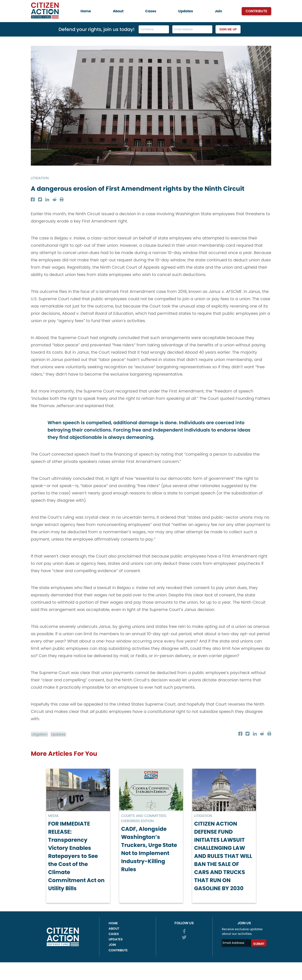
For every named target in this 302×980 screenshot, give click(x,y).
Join (218, 11)
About (118, 11)
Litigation (41, 178)
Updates (186, 11)
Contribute (256, 11)
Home (86, 11)
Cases (151, 11)
